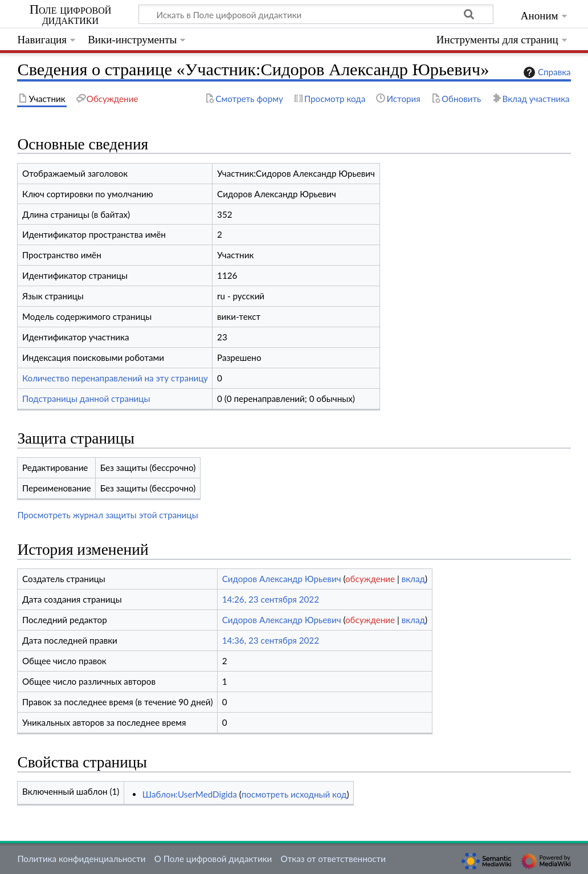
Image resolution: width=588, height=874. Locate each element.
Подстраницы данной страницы (86, 399)
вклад (413, 579)
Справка (546, 72)
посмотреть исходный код (294, 794)
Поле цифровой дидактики (71, 15)
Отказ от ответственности (333, 859)
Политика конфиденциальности (81, 859)
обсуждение (370, 579)
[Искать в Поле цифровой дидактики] (316, 14)
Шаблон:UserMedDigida (190, 794)
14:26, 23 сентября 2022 (271, 599)
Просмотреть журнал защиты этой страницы (107, 515)
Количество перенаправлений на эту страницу (115, 378)
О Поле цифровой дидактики (213, 859)
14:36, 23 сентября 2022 (271, 640)
